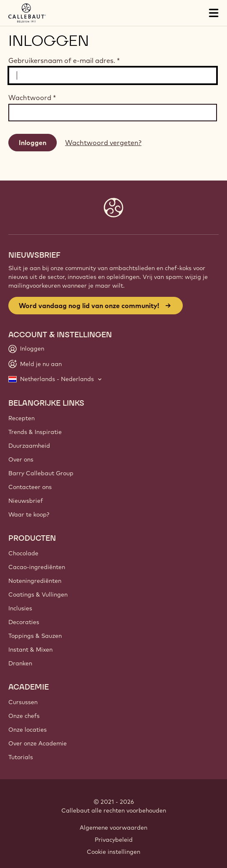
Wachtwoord (32, 98)
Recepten (21, 418)
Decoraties (24, 622)
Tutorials (21, 757)
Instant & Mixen (30, 650)
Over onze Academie (38, 743)
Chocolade (23, 553)
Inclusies (20, 608)
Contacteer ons (30, 487)
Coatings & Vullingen (38, 595)
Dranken (20, 663)
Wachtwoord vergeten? (103, 143)
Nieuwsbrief (26, 501)
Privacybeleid (114, 840)
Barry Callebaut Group (41, 473)
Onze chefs (24, 716)
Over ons (21, 459)
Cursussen (23, 702)
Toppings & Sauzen (35, 636)
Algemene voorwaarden (113, 828)
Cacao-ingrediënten (37, 567)
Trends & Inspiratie (35, 432)
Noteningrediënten (35, 581)
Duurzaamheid (29, 446)
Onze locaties (28, 730)
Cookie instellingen (113, 852)
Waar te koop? (29, 514)
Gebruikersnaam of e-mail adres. (64, 60)
